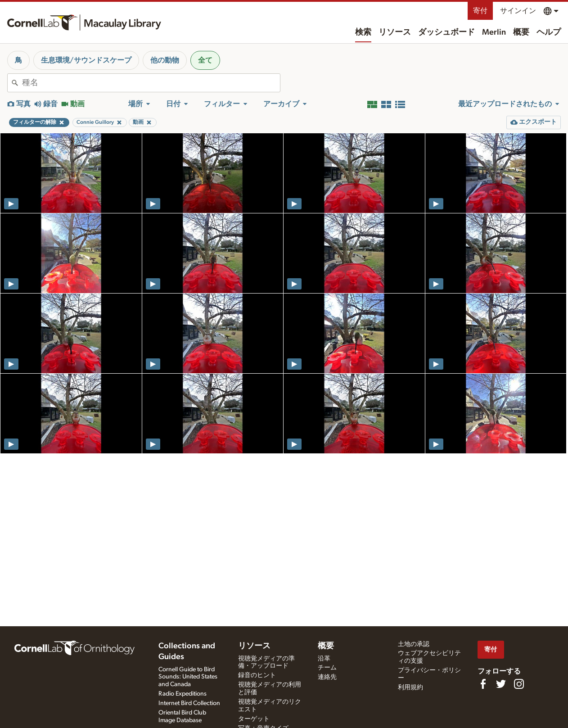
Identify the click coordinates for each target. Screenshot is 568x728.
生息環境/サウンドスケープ (86, 60)
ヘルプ (549, 32)
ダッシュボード (446, 32)
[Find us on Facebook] (483, 684)
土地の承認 (414, 644)
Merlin (494, 32)
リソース (395, 32)
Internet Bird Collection (189, 703)
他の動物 (165, 60)
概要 (521, 32)
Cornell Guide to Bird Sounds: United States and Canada (188, 677)
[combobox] (151, 83)
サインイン (518, 11)
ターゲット (254, 719)
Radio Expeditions (183, 694)
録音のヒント (257, 675)
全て (205, 60)
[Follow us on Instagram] (519, 684)
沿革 (324, 659)
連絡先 (327, 677)
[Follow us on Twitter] (501, 684)
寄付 (480, 11)
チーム (327, 668)
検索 (363, 32)
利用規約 (410, 687)
